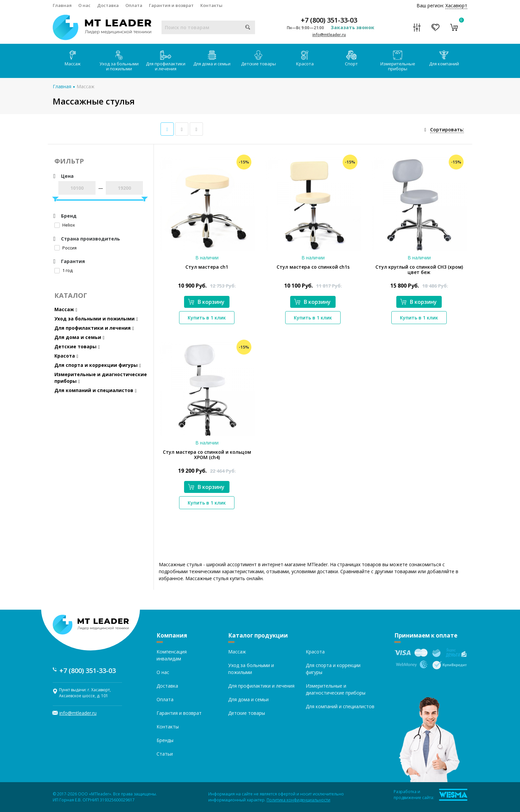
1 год (64, 270)
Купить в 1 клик (207, 318)
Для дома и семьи (212, 59)
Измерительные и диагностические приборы (101, 378)
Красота (305, 59)
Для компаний (444, 59)
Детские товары (259, 59)
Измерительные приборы (398, 61)
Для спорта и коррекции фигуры (98, 365)
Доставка (108, 5)
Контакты (211, 5)
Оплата (134, 5)
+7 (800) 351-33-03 (329, 20)
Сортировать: (447, 130)
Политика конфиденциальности (298, 800)
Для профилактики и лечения (166, 61)
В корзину (206, 302)
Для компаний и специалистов (96, 390)
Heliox (65, 225)
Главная (62, 5)
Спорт (351, 59)
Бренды (165, 740)
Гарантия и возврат (171, 5)
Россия (65, 248)
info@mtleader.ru (329, 35)
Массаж (73, 59)
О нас (84, 5)
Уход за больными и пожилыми (119, 61)
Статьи (165, 754)
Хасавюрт (456, 5)
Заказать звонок (353, 27)
